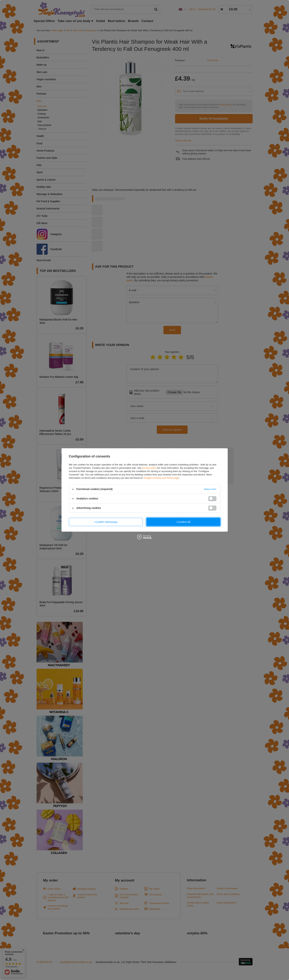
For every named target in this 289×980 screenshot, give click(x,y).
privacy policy (149, 468)
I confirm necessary (106, 522)
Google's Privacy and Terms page (161, 478)
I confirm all (183, 522)
